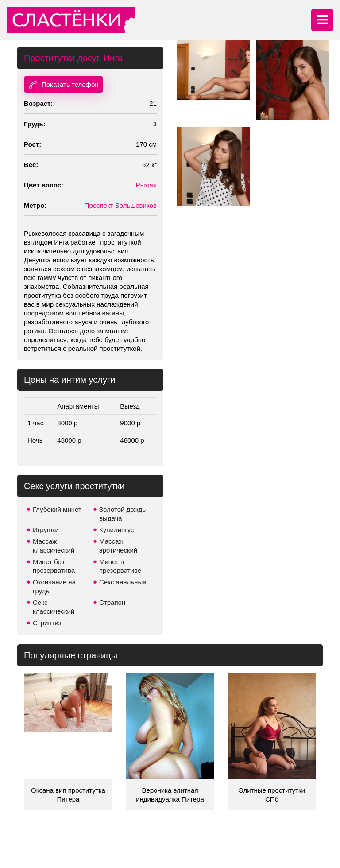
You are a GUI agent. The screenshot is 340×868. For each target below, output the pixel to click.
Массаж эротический (118, 546)
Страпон (112, 602)
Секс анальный (123, 582)
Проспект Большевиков (121, 205)
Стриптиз (47, 623)
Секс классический (54, 607)
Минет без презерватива (54, 566)
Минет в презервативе (120, 566)
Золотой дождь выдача (122, 514)
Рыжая (146, 185)
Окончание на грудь (54, 586)
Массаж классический (54, 546)
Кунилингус (117, 530)
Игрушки (46, 530)
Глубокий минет (57, 509)
